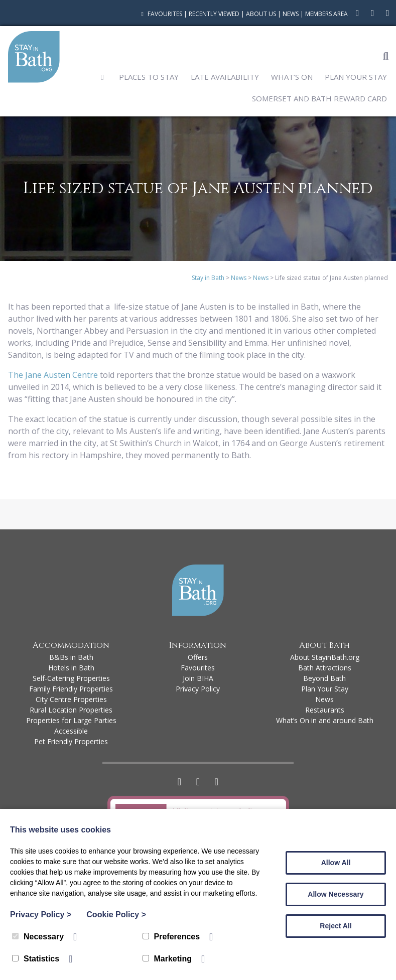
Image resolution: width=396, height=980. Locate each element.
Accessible (71, 731)
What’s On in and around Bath (325, 720)
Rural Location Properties (71, 710)
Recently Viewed (214, 14)
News (291, 14)
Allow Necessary (336, 894)
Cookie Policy (116, 915)
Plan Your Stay (356, 77)
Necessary (38, 937)
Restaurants (325, 710)
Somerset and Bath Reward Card (319, 98)
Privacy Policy (198, 689)
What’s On (292, 77)
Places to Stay (149, 77)
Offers (198, 657)
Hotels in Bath (71, 668)
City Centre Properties (71, 699)
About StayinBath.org (325, 657)
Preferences (171, 937)
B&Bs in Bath (71, 657)
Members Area (326, 14)
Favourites (160, 14)
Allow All (336, 863)
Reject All (336, 926)
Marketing (167, 959)
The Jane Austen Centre (53, 375)
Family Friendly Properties (71, 689)
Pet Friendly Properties (71, 741)
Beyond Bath (324, 678)
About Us (261, 14)
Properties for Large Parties (71, 720)
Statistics (36, 959)
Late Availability (225, 77)
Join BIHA (198, 678)
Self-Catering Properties (71, 678)
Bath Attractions (325, 668)
